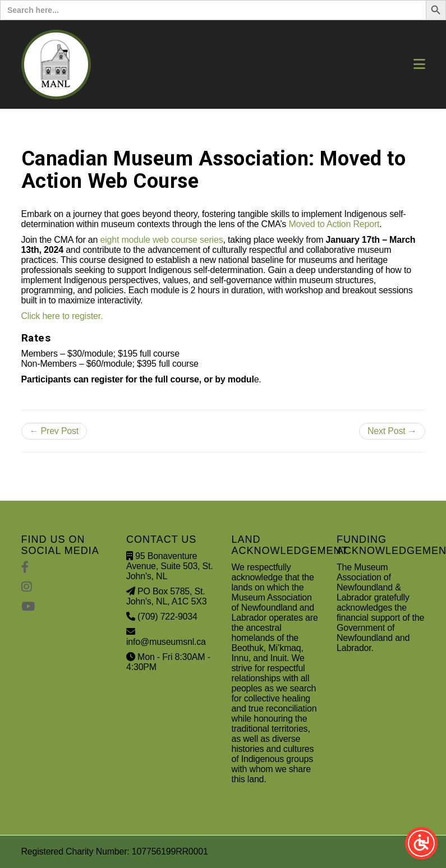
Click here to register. (62, 316)
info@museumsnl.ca (166, 642)
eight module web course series (161, 240)
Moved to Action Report (334, 224)
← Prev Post (54, 431)
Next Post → (392, 431)
